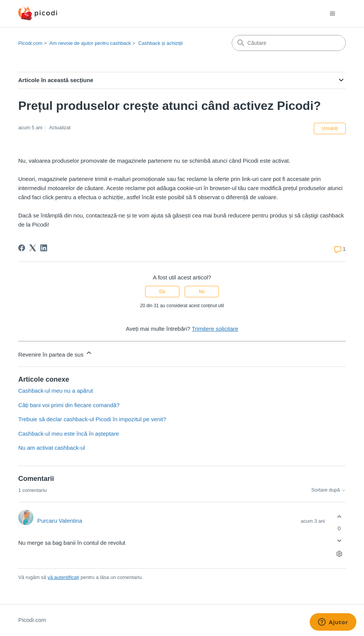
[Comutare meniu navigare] (332, 14)
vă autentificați (63, 577)
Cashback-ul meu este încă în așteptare (69, 434)
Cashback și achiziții (161, 43)
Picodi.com (30, 43)
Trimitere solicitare (215, 329)
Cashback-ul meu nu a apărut (56, 391)
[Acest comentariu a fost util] (339, 516)
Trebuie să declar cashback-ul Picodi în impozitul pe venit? (92, 419)
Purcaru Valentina (60, 521)
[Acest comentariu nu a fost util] (339, 541)
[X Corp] (33, 248)
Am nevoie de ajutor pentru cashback (90, 43)
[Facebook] (22, 248)
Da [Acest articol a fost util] (162, 292)
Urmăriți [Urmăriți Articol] (330, 128)
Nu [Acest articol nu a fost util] (202, 292)
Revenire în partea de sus (55, 353)
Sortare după (328, 490)
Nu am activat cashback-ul (52, 448)
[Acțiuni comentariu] (339, 554)
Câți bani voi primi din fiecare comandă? (69, 405)
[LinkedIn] (44, 248)
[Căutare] (289, 43)
